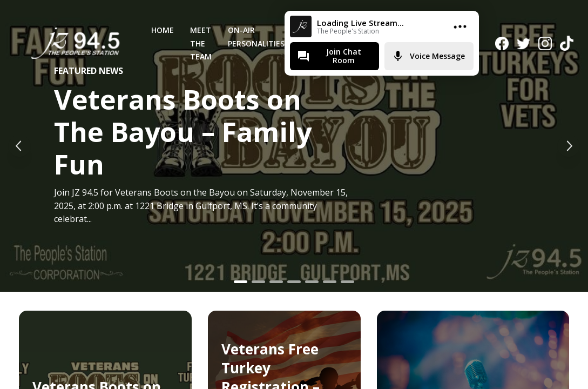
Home (163, 30)
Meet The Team (201, 43)
